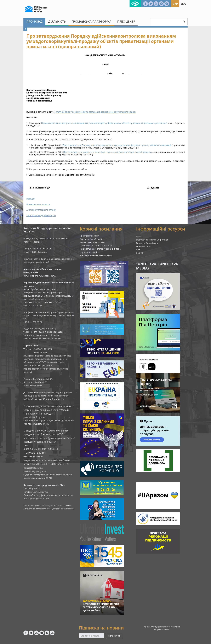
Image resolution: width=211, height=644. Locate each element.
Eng (183, 4)
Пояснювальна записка (38, 204)
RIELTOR (140, 253)
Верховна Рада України (92, 239)
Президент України (89, 236)
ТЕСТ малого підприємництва (41, 216)
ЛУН (138, 250)
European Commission (147, 243)
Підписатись (114, 636)
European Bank (143, 246)
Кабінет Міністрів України (93, 242)
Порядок (31, 199)
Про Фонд (34, 21)
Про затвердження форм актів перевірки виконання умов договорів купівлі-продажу (107, 152)
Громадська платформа (91, 21)
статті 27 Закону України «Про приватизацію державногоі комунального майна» (96, 112)
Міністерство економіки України (96, 255)
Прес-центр (126, 21)
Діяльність (57, 21)
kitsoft (167, 630)
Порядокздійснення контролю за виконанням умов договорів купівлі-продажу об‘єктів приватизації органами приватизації (104, 123)
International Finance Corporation (152, 240)
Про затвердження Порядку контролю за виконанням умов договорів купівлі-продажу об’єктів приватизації (117, 145)
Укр (175, 4)
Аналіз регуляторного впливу (41, 210)
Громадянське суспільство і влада (97, 246)
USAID (139, 236)
